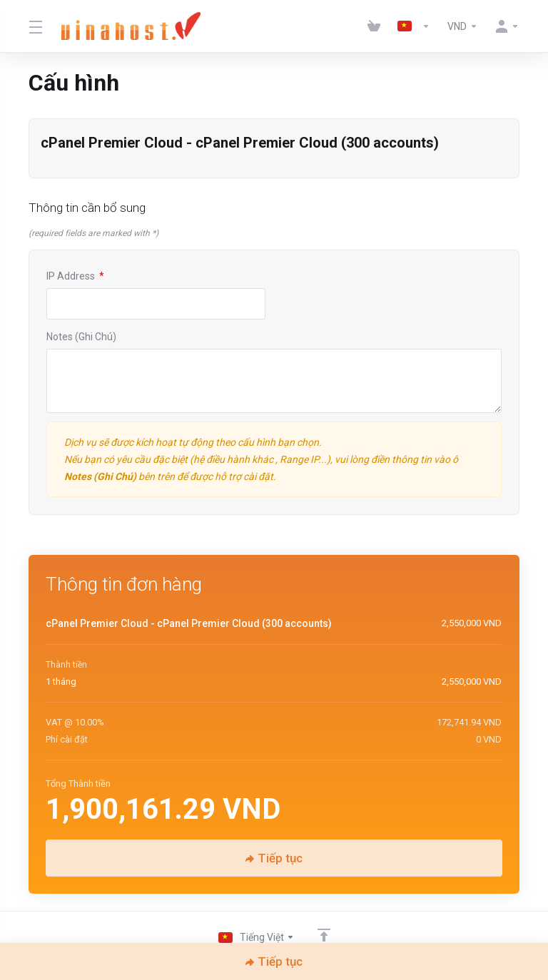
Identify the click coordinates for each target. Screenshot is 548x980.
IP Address (75, 276)
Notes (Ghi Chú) (81, 337)
